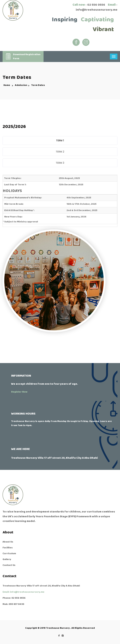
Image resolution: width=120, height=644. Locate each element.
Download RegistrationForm (23, 57)
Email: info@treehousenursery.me (23, 592)
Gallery (7, 559)
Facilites (8, 548)
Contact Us (9, 565)
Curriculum (9, 553)
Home (7, 85)
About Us (8, 542)
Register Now (19, 392)
